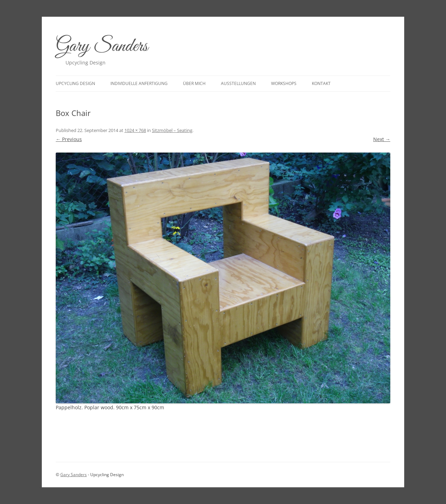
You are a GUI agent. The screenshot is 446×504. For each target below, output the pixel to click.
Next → (382, 139)
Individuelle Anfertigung (139, 83)
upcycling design (75, 83)
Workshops (284, 83)
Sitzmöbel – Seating (172, 130)
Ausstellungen (238, 83)
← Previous (69, 139)
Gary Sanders (102, 46)
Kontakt (321, 83)
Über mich (194, 83)
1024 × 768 (135, 130)
